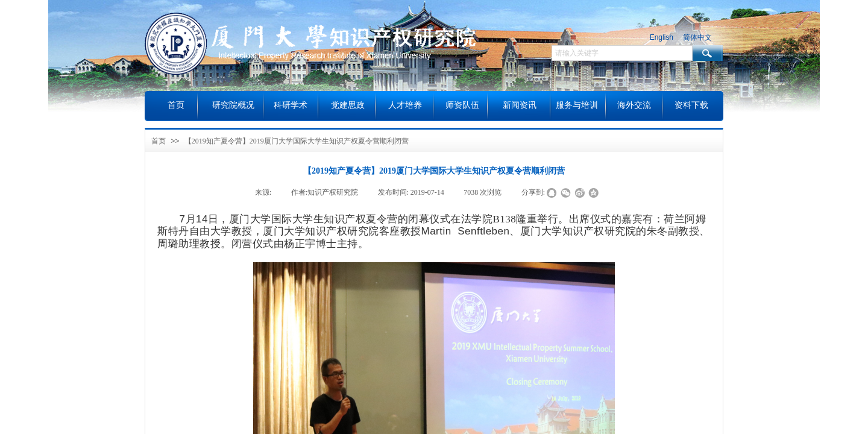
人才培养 (405, 105)
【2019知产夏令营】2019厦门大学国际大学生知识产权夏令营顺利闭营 (297, 141)
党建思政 (348, 105)
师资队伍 (462, 105)
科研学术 (291, 105)
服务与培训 (577, 105)
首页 (159, 141)
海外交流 (634, 105)
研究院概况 (233, 105)
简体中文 (697, 37)
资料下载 (691, 105)
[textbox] (622, 53)
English (662, 37)
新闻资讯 (520, 105)
